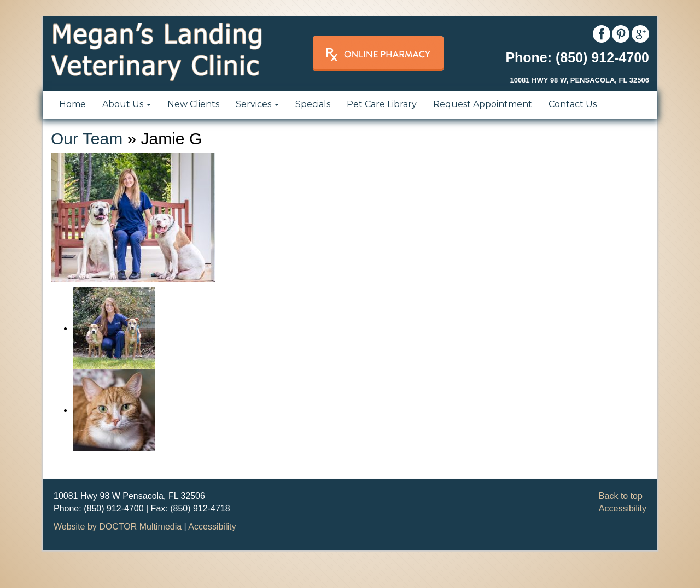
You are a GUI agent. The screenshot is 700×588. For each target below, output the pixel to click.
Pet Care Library (382, 104)
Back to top (621, 496)
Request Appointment (483, 104)
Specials (313, 104)
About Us (127, 104)
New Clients (193, 104)
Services (257, 104)
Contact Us (573, 104)
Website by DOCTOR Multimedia (118, 527)
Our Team (87, 139)
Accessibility (623, 508)
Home (72, 104)
